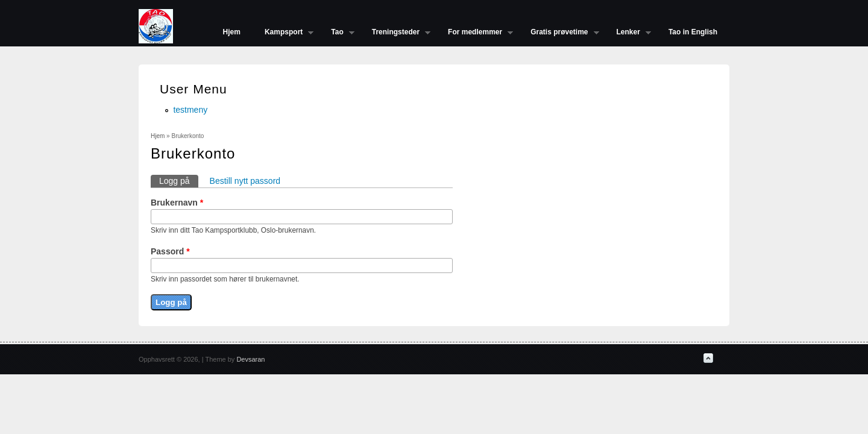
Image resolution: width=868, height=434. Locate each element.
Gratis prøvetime (558, 33)
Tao (336, 33)
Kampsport (283, 33)
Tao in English (693, 32)
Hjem (232, 32)
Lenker (628, 33)
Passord (170, 251)
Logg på (179, 180)
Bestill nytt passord (245, 181)
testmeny (190, 110)
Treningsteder (395, 33)
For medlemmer (474, 33)
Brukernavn (177, 203)
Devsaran (250, 359)
